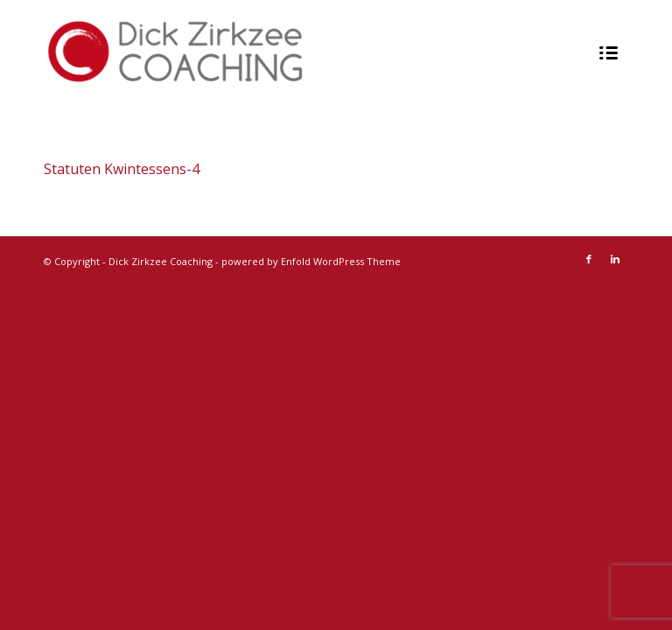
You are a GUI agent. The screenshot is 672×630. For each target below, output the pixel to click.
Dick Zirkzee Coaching (161, 261)
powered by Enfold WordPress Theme (311, 261)
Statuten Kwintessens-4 (122, 169)
